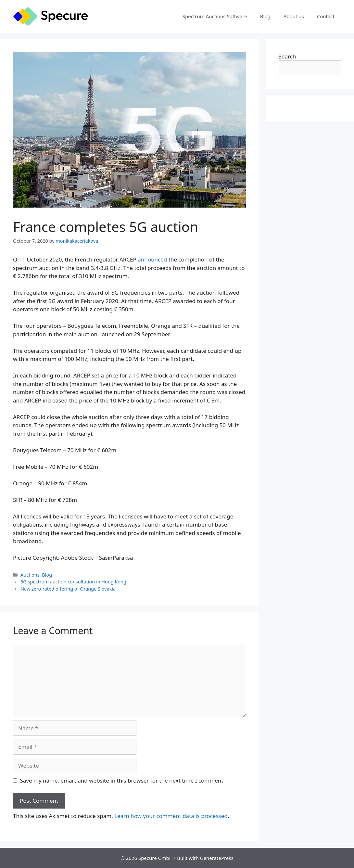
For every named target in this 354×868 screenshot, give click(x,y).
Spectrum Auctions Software (215, 16)
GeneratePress (217, 858)
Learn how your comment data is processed (171, 816)
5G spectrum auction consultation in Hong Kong (73, 582)
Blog (265, 16)
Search (287, 56)
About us (294, 16)
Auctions (30, 575)
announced (152, 259)
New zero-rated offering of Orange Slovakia (68, 589)
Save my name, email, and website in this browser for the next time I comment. (122, 780)
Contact (326, 16)
